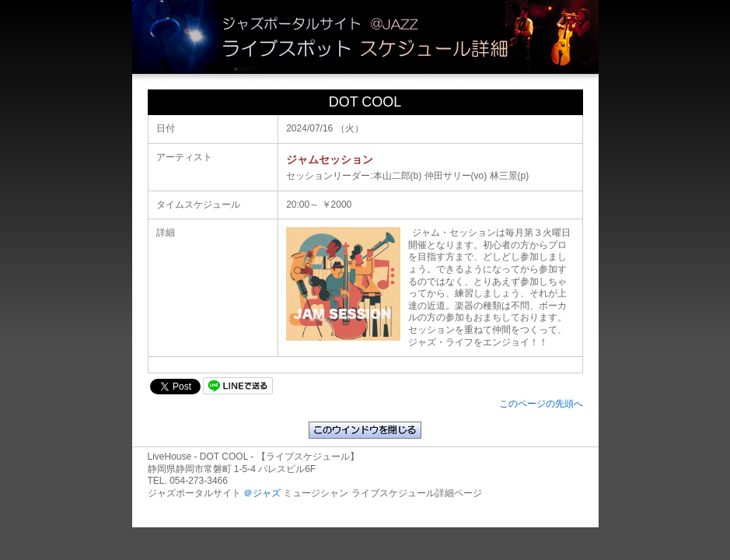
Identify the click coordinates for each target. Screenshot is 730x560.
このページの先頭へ (541, 404)
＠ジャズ (262, 493)
